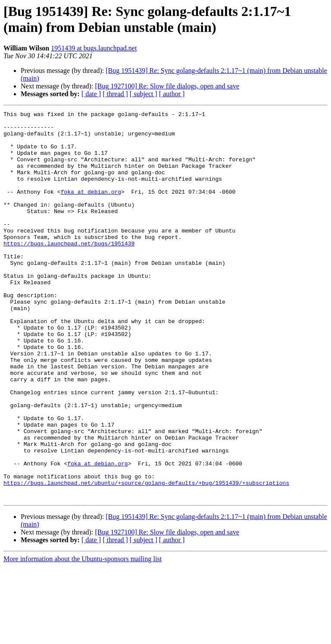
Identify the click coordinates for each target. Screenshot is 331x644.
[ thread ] (115, 94)
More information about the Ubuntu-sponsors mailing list (83, 636)
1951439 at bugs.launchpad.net (94, 48)
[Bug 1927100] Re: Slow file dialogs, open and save (167, 86)
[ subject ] (144, 94)
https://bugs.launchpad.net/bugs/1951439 (69, 270)
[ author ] (172, 94)
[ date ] (91, 94)
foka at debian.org (91, 208)
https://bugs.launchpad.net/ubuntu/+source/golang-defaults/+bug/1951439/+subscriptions (146, 558)
